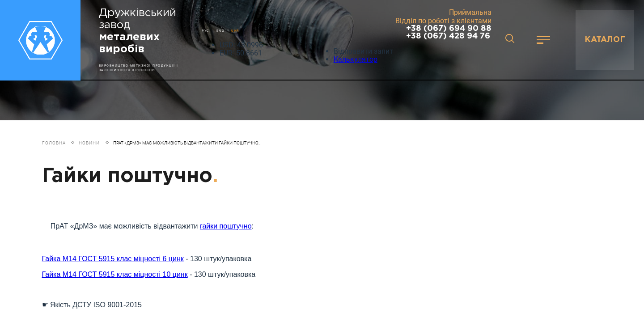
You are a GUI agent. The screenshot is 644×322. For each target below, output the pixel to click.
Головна (54, 143)
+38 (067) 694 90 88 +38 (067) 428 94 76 (449, 32)
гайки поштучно (226, 227)
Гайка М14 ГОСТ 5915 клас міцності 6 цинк (113, 261)
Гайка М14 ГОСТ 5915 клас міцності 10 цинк (115, 277)
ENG (221, 31)
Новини (89, 143)
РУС (206, 31)
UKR (235, 31)
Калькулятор (356, 59)
